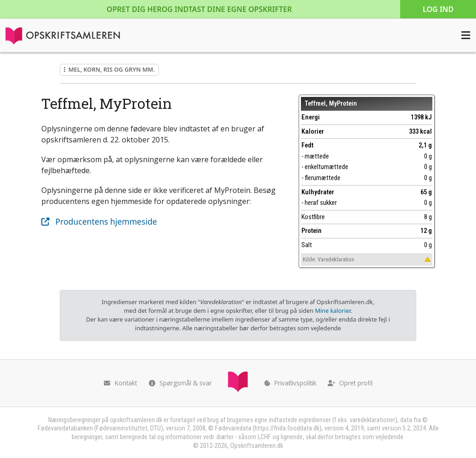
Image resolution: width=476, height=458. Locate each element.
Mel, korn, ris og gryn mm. (109, 69)
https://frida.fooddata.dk (287, 428)
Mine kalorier (332, 311)
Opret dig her (199, 9)
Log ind (438, 9)
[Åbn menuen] (466, 35)
